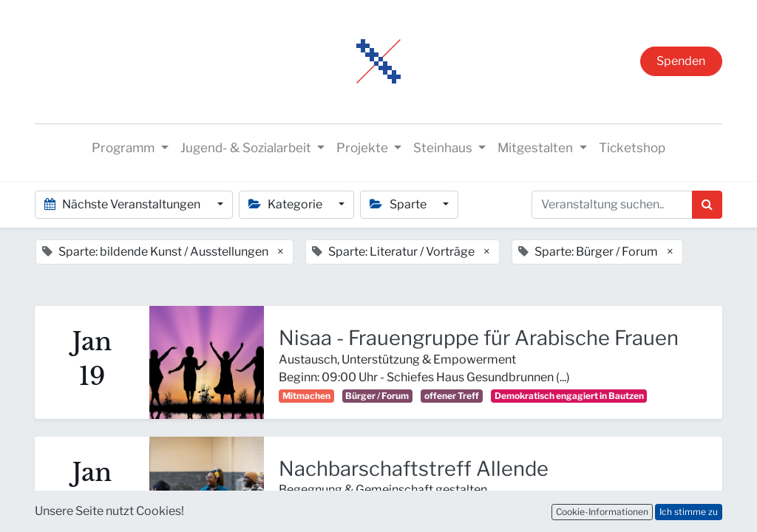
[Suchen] (707, 205)
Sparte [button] (399, 204)
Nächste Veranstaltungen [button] (123, 204)
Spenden (681, 61)
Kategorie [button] (286, 204)
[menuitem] (632, 149)
